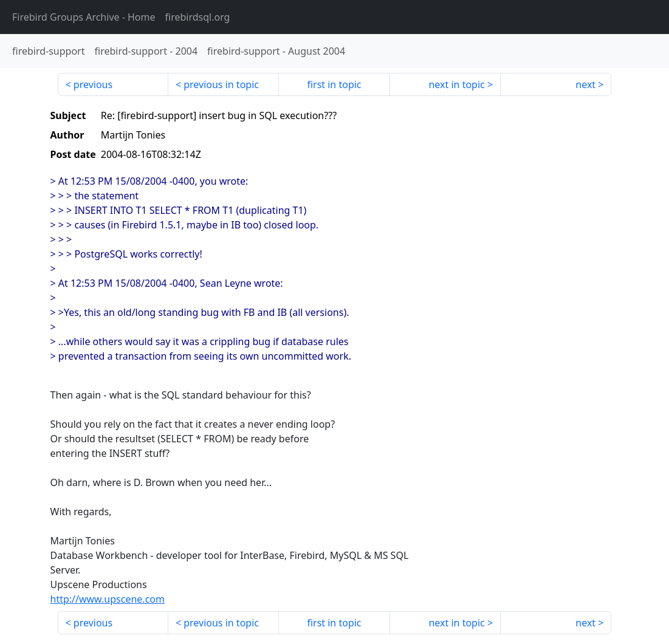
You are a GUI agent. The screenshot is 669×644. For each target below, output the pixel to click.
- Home (84, 17)
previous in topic (221, 84)
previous (93, 84)
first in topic (334, 84)
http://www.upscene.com (108, 599)
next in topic (456, 84)
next (585, 84)
